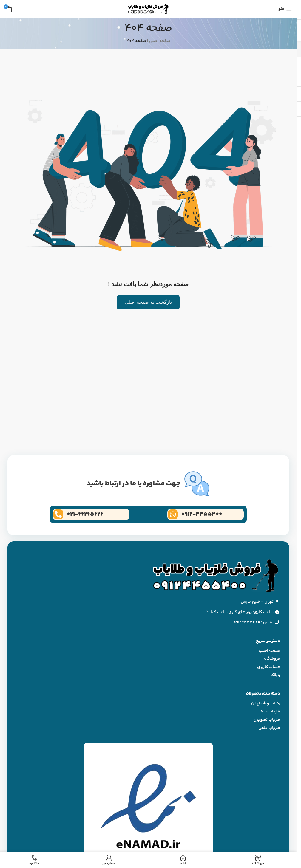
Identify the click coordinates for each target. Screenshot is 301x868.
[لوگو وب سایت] (148, 9)
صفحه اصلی (160, 41)
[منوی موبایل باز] (285, 9)
